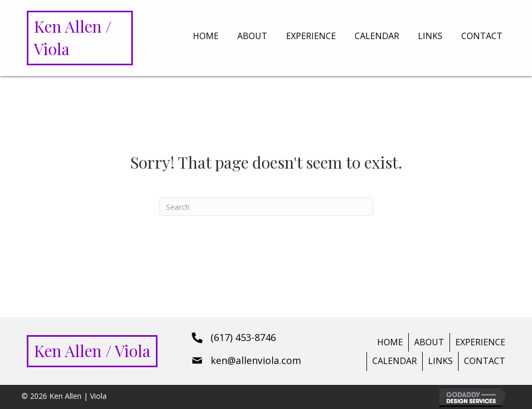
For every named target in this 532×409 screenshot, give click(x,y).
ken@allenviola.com (256, 360)
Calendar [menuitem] (395, 361)
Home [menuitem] (390, 342)
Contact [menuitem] (485, 361)
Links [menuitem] (440, 361)
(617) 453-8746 (243, 337)
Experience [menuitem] (480, 342)
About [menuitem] (429, 342)
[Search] (266, 207)
